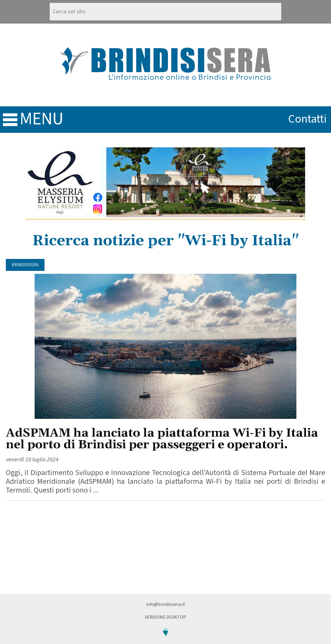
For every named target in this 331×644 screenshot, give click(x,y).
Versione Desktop (165, 617)
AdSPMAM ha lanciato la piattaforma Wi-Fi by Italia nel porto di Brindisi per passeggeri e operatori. (162, 439)
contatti (307, 119)
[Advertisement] (165, 547)
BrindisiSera (25, 265)
